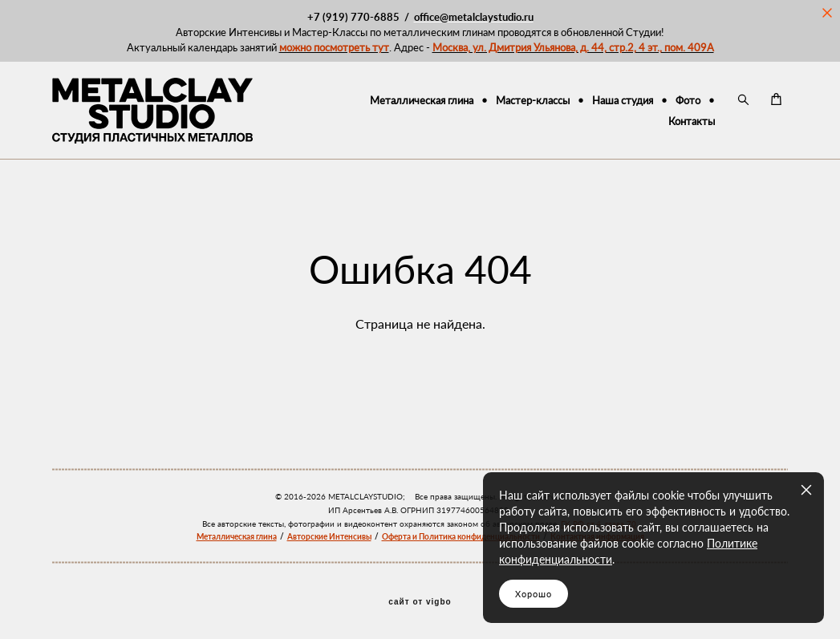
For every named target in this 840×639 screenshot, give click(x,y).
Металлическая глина (422, 100)
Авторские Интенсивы (329, 536)
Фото (688, 100)
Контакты (692, 121)
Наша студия (623, 100)
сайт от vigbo (420, 602)
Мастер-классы (533, 100)
